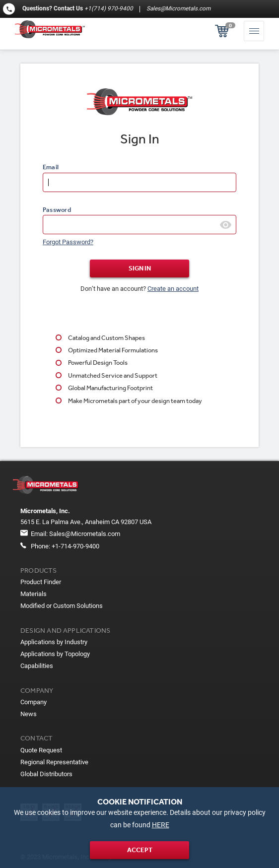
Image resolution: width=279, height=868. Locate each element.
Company (34, 702)
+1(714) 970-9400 (109, 8)
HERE (161, 825)
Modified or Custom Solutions (62, 606)
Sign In (140, 268)
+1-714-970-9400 (75, 546)
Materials (34, 594)
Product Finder (41, 582)
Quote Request (41, 750)
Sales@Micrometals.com (178, 8)
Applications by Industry (54, 642)
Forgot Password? (68, 242)
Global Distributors (46, 774)
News (29, 714)
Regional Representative (54, 762)
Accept (140, 850)
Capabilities (37, 666)
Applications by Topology (55, 654)
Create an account (173, 289)
